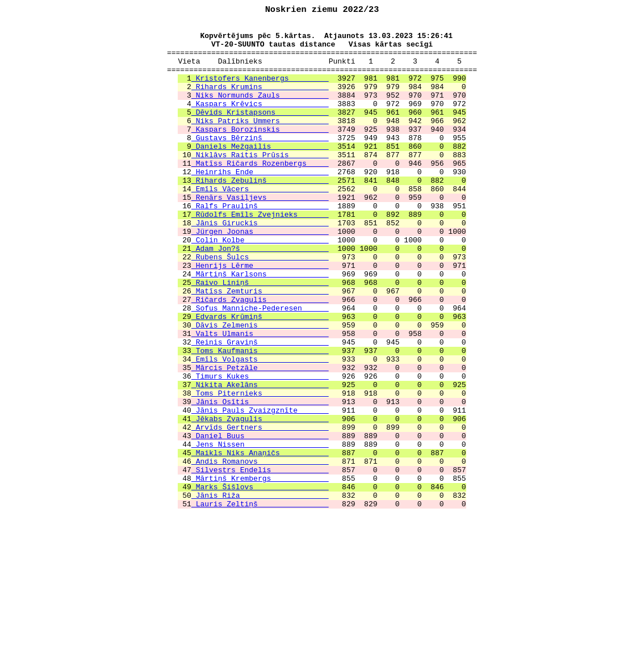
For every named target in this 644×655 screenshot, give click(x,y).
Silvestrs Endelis (260, 561)
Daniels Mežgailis (260, 173)
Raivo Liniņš (260, 336)
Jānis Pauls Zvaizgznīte (260, 489)
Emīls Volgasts (260, 428)
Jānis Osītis (260, 479)
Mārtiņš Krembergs (260, 571)
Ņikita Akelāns (260, 459)
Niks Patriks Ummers (260, 142)
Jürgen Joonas (260, 275)
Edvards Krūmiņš (260, 377)
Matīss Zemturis (260, 346)
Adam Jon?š (260, 295)
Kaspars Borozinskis (260, 152)
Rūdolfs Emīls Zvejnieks (260, 254)
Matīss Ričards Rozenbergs (260, 193)
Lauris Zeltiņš (260, 602)
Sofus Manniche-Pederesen (260, 367)
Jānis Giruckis (260, 264)
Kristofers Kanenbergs (260, 91)
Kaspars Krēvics (260, 121)
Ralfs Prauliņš (260, 244)
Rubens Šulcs (260, 305)
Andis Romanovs (260, 551)
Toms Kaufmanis (260, 418)
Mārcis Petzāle (260, 438)
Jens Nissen (260, 530)
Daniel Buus (260, 520)
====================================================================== (322, 60)
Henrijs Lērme (260, 316)
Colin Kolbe (260, 285)
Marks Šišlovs (260, 581)
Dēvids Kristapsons (260, 132)
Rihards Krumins (260, 101)
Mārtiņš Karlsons (260, 326)
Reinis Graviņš (260, 408)
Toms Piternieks (260, 469)
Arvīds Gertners (260, 510)
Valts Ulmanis (260, 397)
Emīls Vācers (260, 224)
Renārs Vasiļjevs (260, 234)
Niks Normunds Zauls (260, 111)
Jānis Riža (260, 591)
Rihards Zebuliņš (260, 213)
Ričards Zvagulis (260, 356)
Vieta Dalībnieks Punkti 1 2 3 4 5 (322, 70)
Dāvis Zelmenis (260, 387)
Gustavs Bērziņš (260, 162)
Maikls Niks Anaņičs (260, 540)
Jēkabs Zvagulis (260, 499)
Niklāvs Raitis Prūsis (260, 183)
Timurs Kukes (260, 448)
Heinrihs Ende (260, 203)
